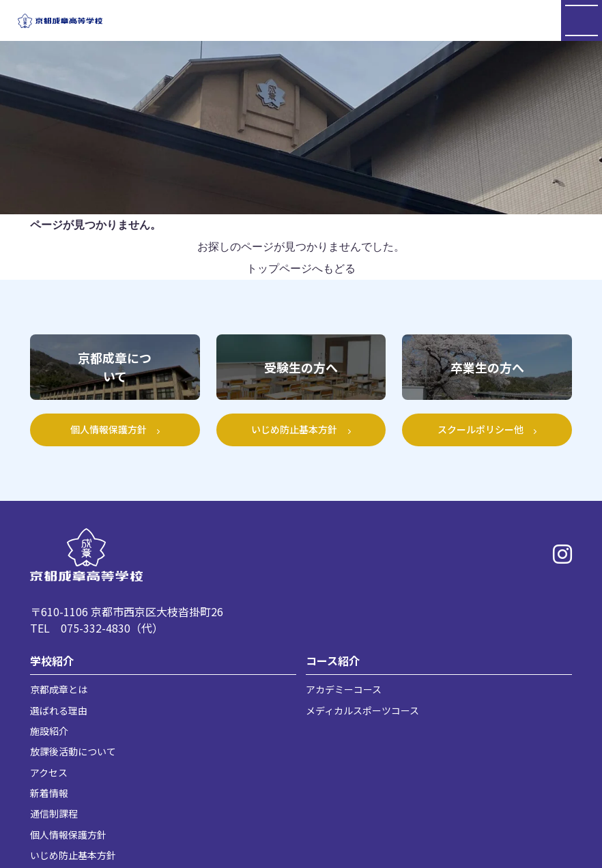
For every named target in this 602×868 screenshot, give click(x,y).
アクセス (49, 772)
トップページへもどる (301, 269)
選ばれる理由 (59, 710)
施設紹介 (49, 731)
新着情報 (49, 793)
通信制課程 (54, 813)
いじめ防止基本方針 (73, 855)
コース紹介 (333, 661)
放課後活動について (73, 751)
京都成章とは (59, 689)
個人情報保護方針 (68, 835)
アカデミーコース (344, 689)
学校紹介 (52, 661)
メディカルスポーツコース (362, 710)
